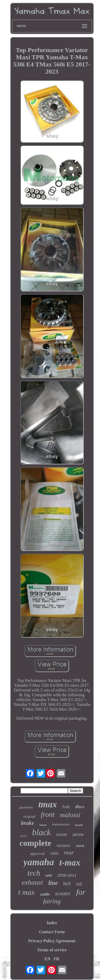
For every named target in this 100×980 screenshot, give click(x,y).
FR (56, 959)
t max (27, 892)
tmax (48, 804)
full (79, 884)
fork (66, 807)
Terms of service (52, 950)
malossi (70, 815)
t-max (70, 863)
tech (34, 873)
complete (35, 843)
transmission (61, 824)
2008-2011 (67, 875)
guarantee (26, 807)
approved (37, 854)
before (43, 825)
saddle (45, 894)
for (81, 892)
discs (80, 807)
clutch (80, 846)
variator (63, 845)
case (54, 853)
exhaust (32, 882)
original (29, 816)
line (53, 883)
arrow (78, 834)
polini (23, 836)
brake (28, 823)
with (49, 876)
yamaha (39, 862)
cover (62, 834)
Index (52, 923)
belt (67, 883)
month (79, 825)
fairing (52, 901)
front (48, 814)
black (41, 832)
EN (47, 959)
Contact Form (52, 932)
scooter (63, 893)
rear (69, 852)
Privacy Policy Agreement (52, 941)
